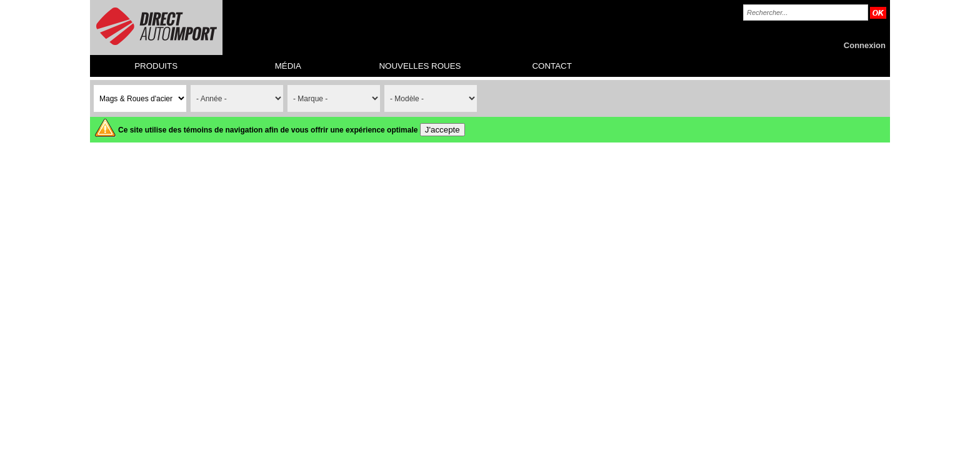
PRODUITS (156, 66)
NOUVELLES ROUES (420, 66)
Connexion (865, 45)
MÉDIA (288, 66)
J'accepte (442, 130)
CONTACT (552, 66)
